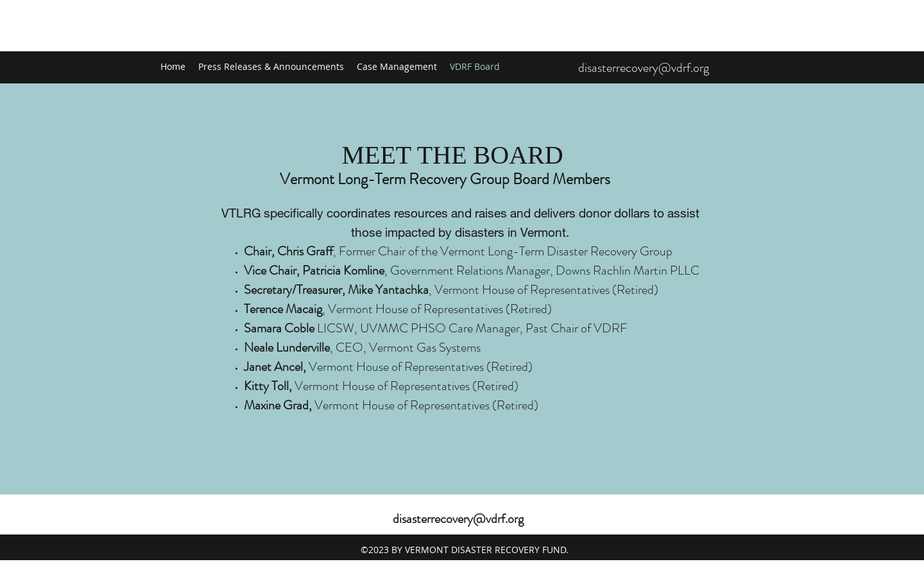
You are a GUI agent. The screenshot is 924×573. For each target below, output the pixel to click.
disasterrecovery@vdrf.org (644, 68)
